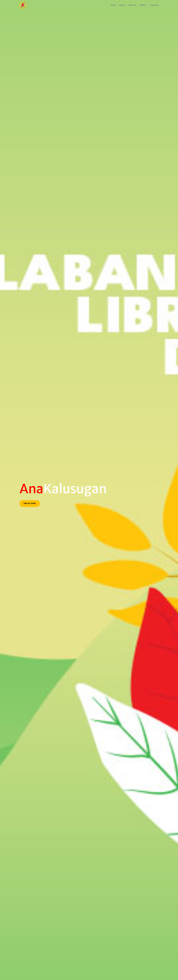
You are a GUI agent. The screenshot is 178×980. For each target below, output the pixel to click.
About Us (132, 5)
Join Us (122, 5)
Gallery (143, 5)
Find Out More (30, 503)
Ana (31, 489)
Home (113, 5)
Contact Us (154, 5)
